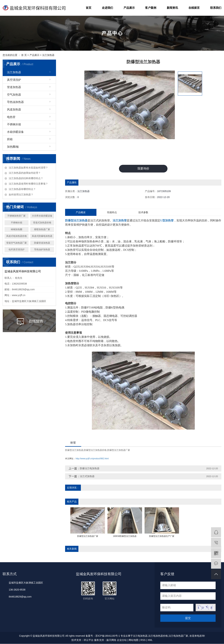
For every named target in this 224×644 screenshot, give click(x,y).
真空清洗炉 (14, 80)
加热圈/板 (13, 147)
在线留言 (194, 8)
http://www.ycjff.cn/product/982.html (92, 459)
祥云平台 (89, 640)
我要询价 (143, 169)
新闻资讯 (172, 8)
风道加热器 (14, 109)
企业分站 (122, 640)
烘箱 (10, 139)
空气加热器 (14, 95)
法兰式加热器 (87, 477)
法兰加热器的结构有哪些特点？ (26, 178)
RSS (143, 640)
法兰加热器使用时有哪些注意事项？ (28, 184)
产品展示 (129, 8)
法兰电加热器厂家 (178, 636)
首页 (89, 8)
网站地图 (134, 640)
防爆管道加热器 (42, 243)
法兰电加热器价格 (158, 636)
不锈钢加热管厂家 (16, 216)
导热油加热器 (15, 102)
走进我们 (107, 8)
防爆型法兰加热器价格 (95, 450)
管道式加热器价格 (42, 223)
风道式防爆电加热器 (42, 236)
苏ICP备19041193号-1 (108, 636)
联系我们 (216, 8)
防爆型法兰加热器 (74, 450)
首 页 (24, 55)
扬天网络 (111, 640)
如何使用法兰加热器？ (21, 195)
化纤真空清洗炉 (17, 249)
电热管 (11, 117)
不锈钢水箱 (14, 124)
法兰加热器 (48, 55)
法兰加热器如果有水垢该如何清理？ (28, 168)
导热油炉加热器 (42, 249)
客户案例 (151, 8)
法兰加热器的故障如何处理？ (25, 173)
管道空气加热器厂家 (17, 243)
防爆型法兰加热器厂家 (119, 450)
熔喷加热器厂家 (42, 229)
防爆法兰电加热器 (90, 469)
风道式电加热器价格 (17, 236)
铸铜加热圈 (17, 229)
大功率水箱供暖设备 (42, 216)
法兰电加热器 (140, 636)
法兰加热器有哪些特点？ (22, 189)
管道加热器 (14, 87)
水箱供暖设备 (15, 132)
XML (150, 640)
